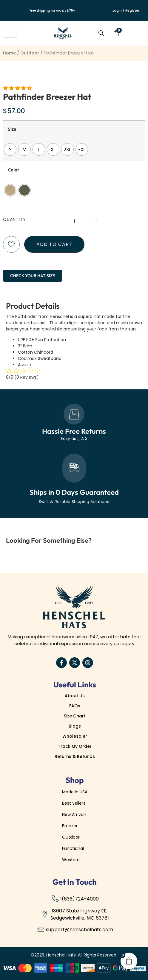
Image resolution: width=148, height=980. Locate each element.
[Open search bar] (101, 33)
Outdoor (30, 53)
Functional (73, 848)
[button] (18, 88)
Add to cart (54, 244)
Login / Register (126, 10)
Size (12, 129)
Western (71, 860)
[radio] (10, 149)
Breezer (70, 826)
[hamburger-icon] (10, 33)
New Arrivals (74, 814)
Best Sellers (74, 803)
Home (9, 53)
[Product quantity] (74, 221)
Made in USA (75, 792)
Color (14, 170)
